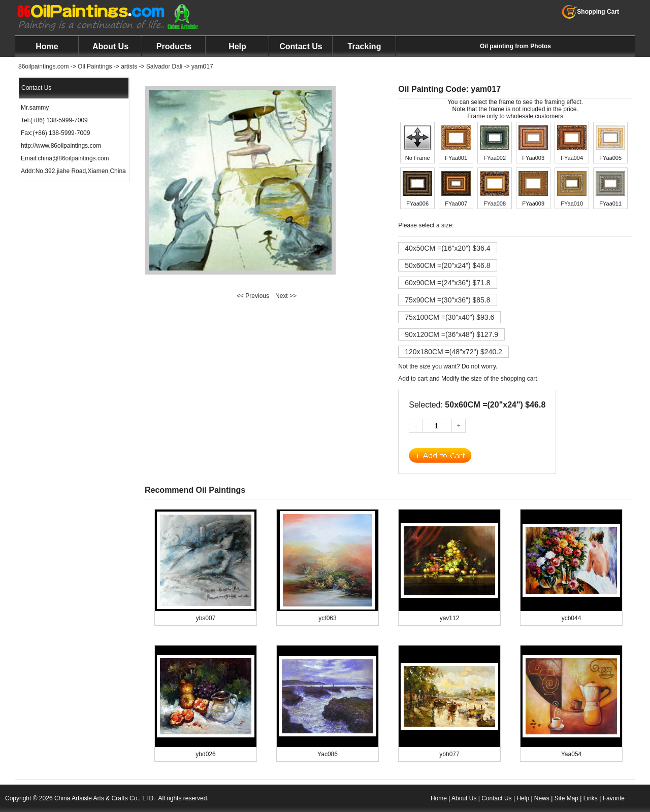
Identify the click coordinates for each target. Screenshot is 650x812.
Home (47, 46)
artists (129, 66)
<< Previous (253, 296)
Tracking (365, 46)
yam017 (202, 66)
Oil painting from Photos (515, 46)
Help (237, 46)
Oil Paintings (95, 66)
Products (174, 46)
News (542, 798)
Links (591, 798)
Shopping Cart (590, 12)
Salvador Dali (164, 66)
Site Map (566, 798)
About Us (110, 46)
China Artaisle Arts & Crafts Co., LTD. (105, 798)
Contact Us (301, 46)
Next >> (286, 296)
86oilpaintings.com (43, 66)
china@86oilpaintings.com (73, 158)
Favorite (614, 798)
